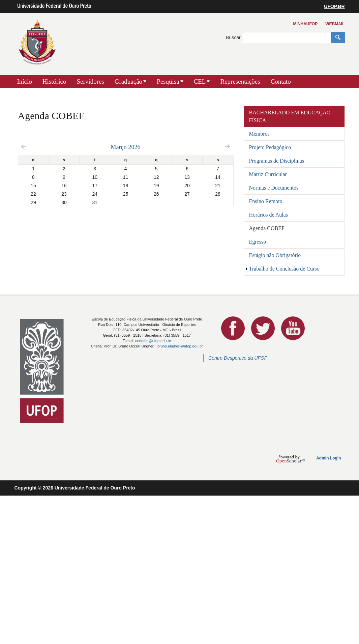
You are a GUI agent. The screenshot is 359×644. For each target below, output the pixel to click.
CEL (200, 81)
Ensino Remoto (266, 201)
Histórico (54, 81)
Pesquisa (168, 81)
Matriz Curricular (268, 174)
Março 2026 (125, 147)
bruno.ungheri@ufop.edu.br (180, 346)
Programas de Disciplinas (277, 161)
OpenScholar (290, 459)
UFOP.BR (334, 6)
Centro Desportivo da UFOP (238, 358)
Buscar (234, 37)
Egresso (258, 242)
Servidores (91, 81)
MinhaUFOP (306, 24)
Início (25, 81)
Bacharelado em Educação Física (290, 116)
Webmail (335, 24)
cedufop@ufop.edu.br (153, 341)
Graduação (128, 81)
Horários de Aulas (269, 215)
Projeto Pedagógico (270, 147)
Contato (281, 81)
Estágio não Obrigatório (275, 255)
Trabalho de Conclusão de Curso (284, 269)
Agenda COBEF (267, 228)
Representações (240, 81)
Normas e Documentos (274, 188)
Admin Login (328, 458)
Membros (259, 134)
